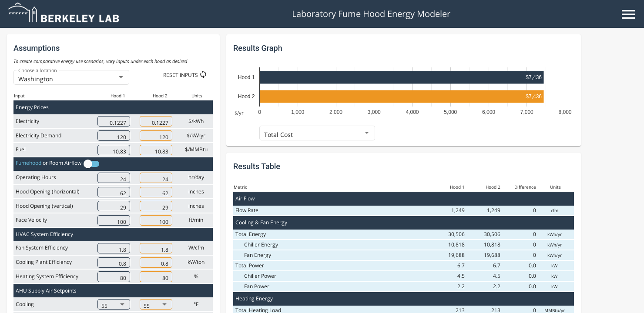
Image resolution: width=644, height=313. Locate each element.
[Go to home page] (65, 20)
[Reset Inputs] (188, 75)
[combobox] (72, 79)
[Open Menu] (628, 14)
